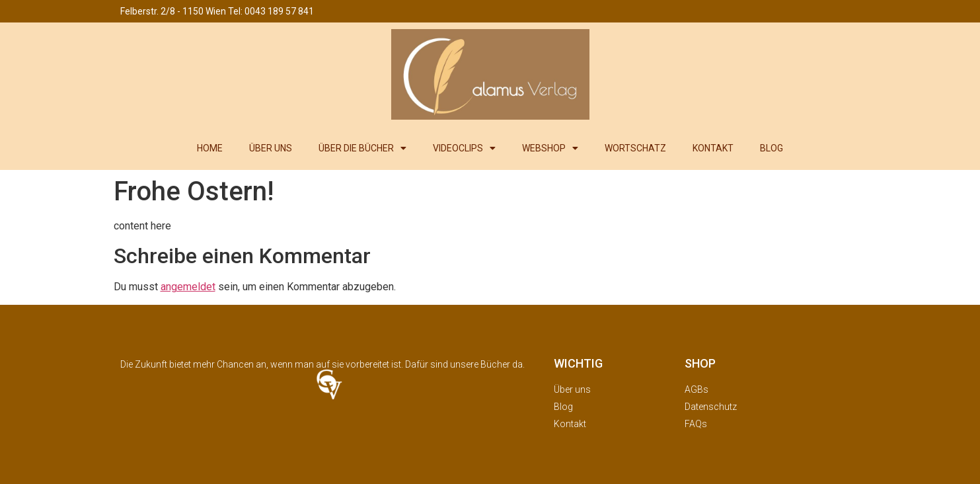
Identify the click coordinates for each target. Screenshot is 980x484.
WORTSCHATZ (635, 148)
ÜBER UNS (271, 148)
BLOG (772, 148)
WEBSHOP (550, 148)
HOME (210, 148)
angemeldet (188, 287)
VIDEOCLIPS (464, 148)
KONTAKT (713, 148)
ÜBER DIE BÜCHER (362, 148)
